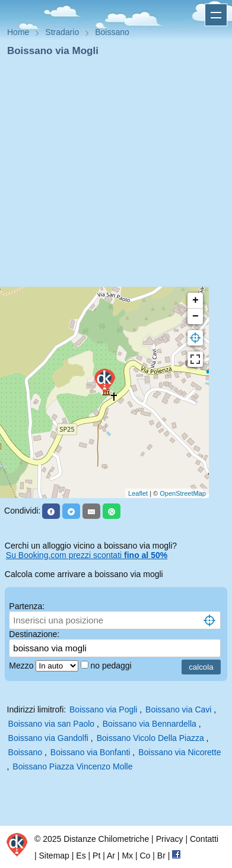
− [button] (196, 316)
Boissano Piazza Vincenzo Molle (72, 766)
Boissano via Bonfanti (90, 752)
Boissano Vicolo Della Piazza (150, 738)
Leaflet (138, 493)
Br (161, 856)
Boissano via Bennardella (150, 724)
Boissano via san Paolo (52, 724)
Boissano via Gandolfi (48, 738)
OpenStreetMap (183, 493)
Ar (111, 856)
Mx (127, 856)
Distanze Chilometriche (106, 839)
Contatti (204, 839)
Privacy (170, 839)
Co (145, 856)
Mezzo (22, 666)
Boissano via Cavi (178, 709)
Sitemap (54, 856)
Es (81, 856)
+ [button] (196, 300)
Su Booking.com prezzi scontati (87, 555)
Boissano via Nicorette (179, 752)
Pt (96, 856)
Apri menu (216, 15)
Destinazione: (34, 634)
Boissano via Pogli (103, 709)
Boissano (26, 752)
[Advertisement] (111, 175)
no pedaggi (112, 666)
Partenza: (27, 606)
